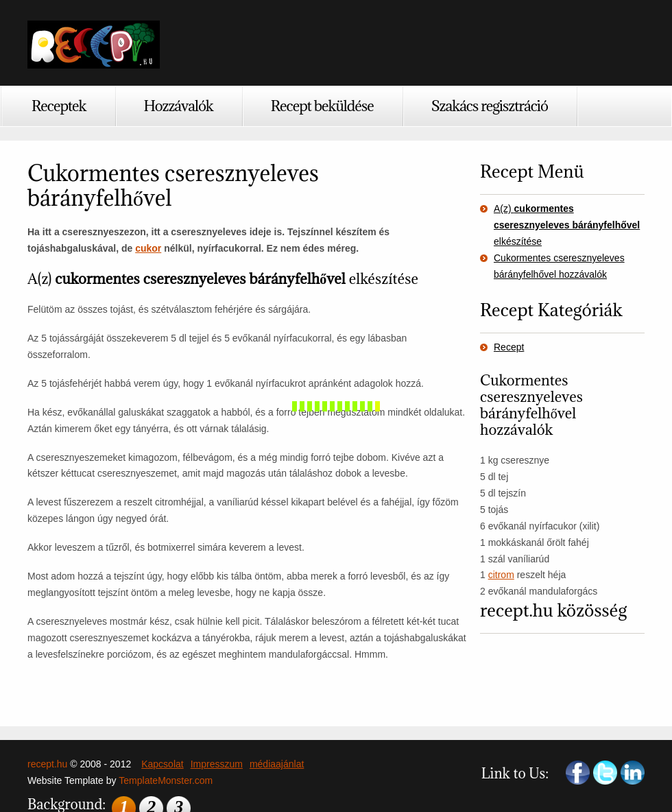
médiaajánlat (277, 764)
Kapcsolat (162, 764)
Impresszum (217, 764)
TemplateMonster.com (166, 780)
